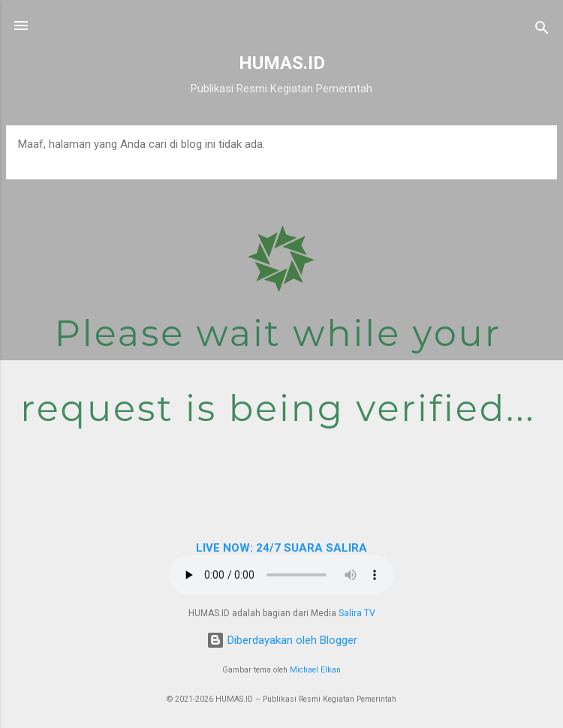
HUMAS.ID (282, 63)
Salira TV (357, 613)
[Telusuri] (542, 30)
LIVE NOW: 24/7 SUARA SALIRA (281, 548)
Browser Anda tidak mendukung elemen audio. (281, 575)
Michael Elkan (315, 670)
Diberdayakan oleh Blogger (282, 640)
